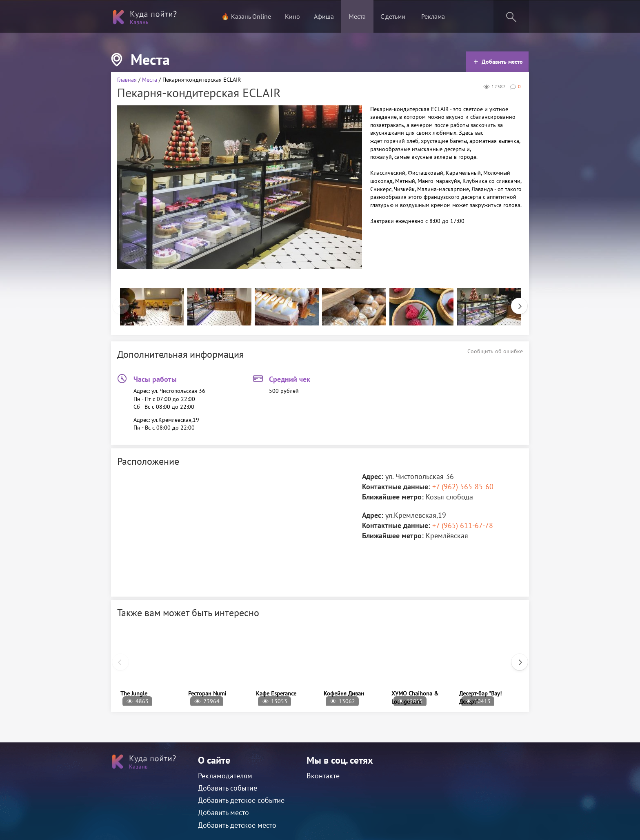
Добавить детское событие (241, 800)
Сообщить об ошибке (495, 351)
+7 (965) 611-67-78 (463, 525)
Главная (127, 80)
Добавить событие (228, 788)
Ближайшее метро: (393, 497)
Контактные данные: (396, 487)
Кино (292, 16)
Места (357, 16)
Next (515, 302)
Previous (117, 302)
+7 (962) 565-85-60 (463, 487)
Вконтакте (323, 776)
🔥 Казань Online (246, 16)
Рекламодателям (225, 776)
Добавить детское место (237, 825)
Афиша (324, 16)
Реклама (433, 16)
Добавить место (498, 62)
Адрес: (373, 476)
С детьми (393, 16)
